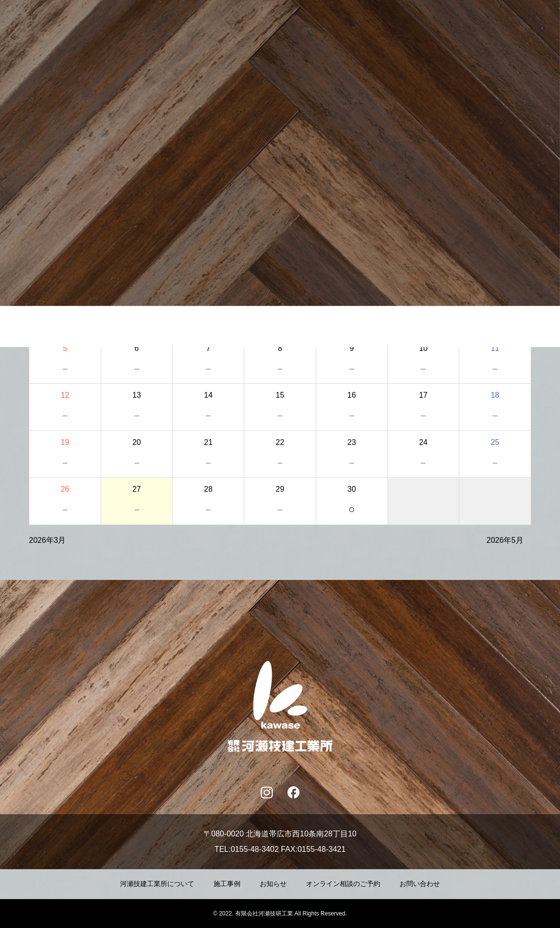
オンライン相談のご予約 (343, 884)
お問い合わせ (420, 884)
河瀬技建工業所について (157, 884)
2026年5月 (505, 540)
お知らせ (273, 884)
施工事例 (227, 884)
